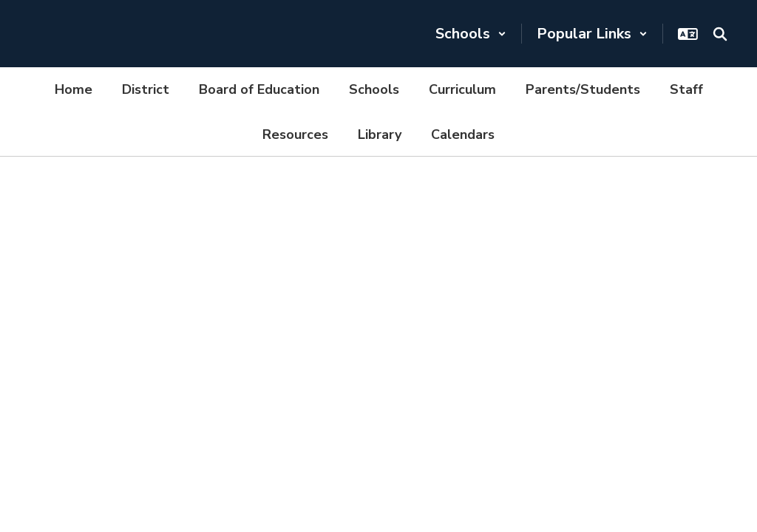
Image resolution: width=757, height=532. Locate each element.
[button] (471, 34)
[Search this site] (720, 34)
